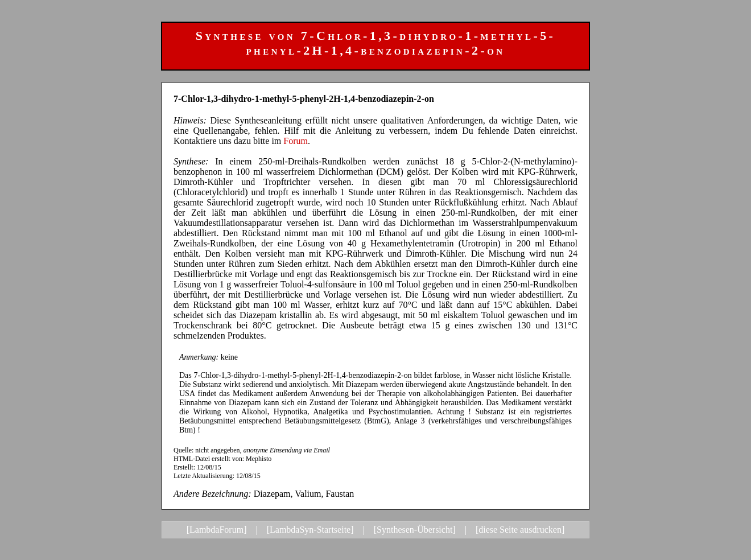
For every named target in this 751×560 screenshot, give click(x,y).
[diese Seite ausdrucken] (520, 530)
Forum (296, 141)
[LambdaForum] (217, 530)
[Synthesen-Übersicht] (415, 530)
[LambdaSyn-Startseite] (310, 530)
